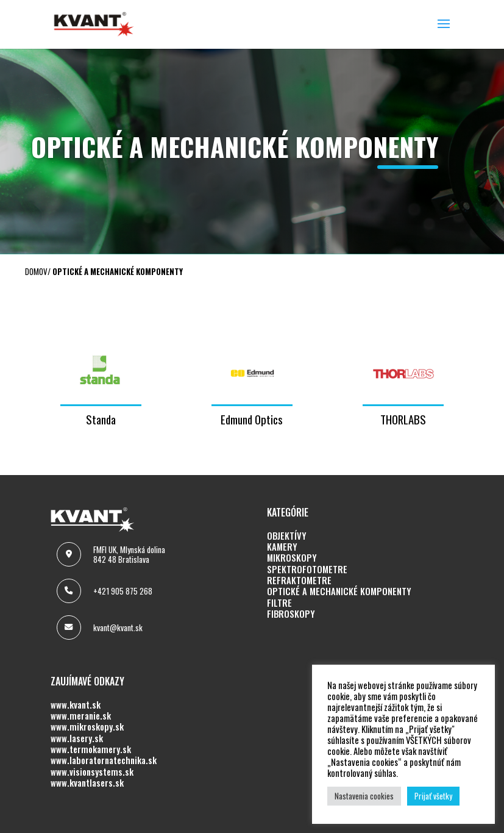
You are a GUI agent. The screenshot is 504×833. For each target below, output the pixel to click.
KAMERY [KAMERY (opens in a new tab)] (282, 547)
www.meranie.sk (81, 716)
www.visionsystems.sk (92, 772)
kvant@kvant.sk (118, 627)
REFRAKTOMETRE (299, 581)
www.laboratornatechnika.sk (104, 760)
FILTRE (279, 603)
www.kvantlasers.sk (87, 783)
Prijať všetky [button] (433, 796)
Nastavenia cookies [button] (364, 796)
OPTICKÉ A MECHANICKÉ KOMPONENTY (339, 592)
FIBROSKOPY (291, 614)
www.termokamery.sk (91, 749)
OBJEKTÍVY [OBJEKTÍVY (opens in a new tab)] (287, 536)
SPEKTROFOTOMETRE (307, 570)
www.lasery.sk (77, 738)
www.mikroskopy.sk (87, 727)
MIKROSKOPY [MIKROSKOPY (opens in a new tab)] (292, 558)
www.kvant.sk (76, 705)
